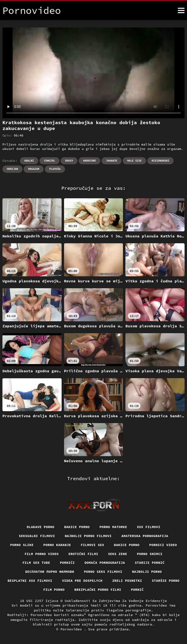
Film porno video (42, 554)
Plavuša (55, 169)
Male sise (134, 161)
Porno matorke (113, 527)
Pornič (137, 590)
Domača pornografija (105, 563)
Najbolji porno (147, 572)
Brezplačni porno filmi (98, 590)
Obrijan (12, 169)
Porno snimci (150, 554)
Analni (29, 161)
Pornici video (163, 545)
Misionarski (161, 161)
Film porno (54, 590)
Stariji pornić (150, 563)
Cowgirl (49, 161)
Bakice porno (77, 527)
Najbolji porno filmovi (88, 536)
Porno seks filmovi (103, 572)
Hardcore (89, 161)
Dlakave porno (41, 527)
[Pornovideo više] (181, 10)
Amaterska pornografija (145, 536)
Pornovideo (72, 629)
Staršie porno (166, 581)
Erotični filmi (83, 554)
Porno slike (22, 545)
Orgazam (34, 169)
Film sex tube (36, 563)
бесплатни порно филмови (50, 572)
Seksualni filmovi (37, 536)
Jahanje (112, 161)
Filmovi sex (93, 545)
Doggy (69, 161)
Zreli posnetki (127, 581)
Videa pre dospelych (82, 581)
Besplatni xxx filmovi (30, 581)
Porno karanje (57, 545)
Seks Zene (117, 554)
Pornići (67, 563)
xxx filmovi (149, 527)
